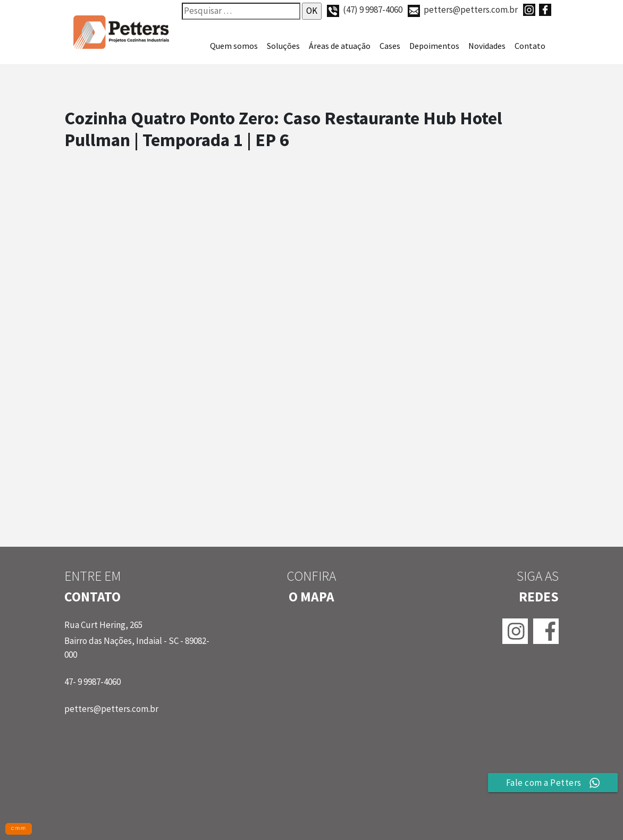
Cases (390, 46)
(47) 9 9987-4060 (365, 10)
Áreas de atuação (340, 46)
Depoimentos (434, 46)
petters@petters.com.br (463, 10)
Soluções (283, 46)
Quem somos (234, 46)
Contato (530, 46)
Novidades (487, 46)
